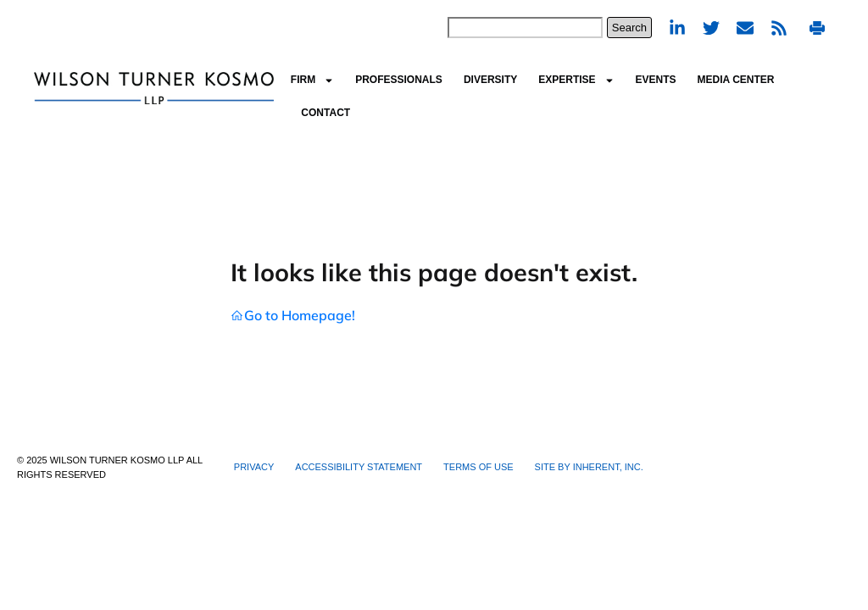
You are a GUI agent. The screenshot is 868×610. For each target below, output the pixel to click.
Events (656, 80)
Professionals (399, 80)
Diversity (490, 80)
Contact (325, 113)
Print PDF (817, 28)
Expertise (576, 80)
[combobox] (525, 28)
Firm (312, 80)
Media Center (736, 80)
